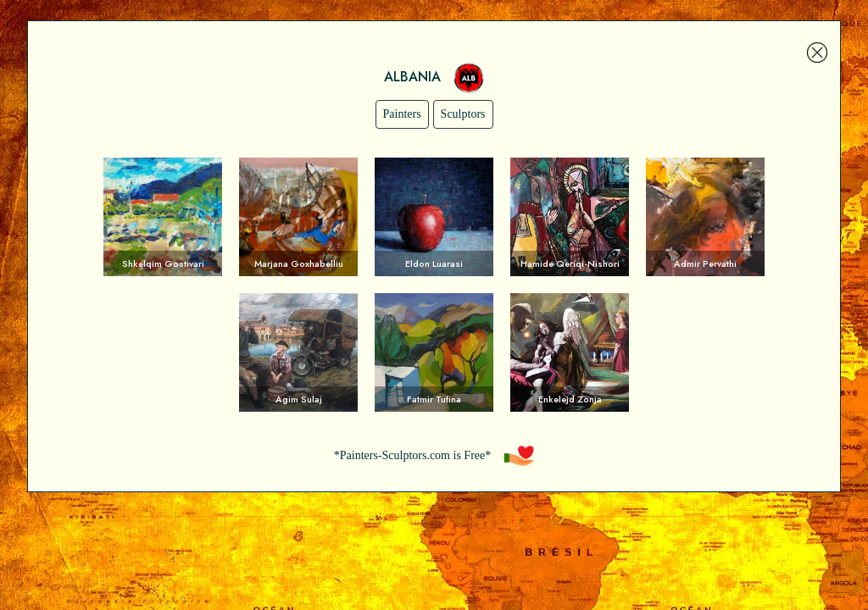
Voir (163, 217)
